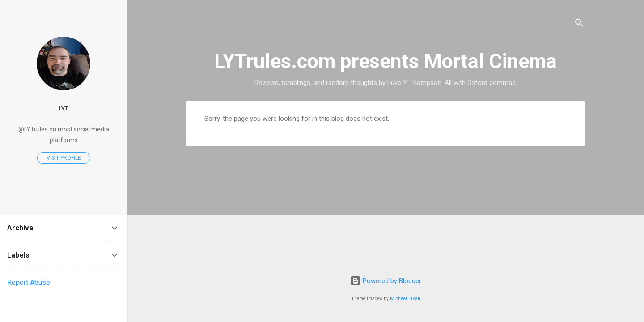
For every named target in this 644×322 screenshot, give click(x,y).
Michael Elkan (405, 299)
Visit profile (64, 158)
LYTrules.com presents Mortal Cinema (386, 61)
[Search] (579, 24)
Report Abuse (29, 282)
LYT (64, 108)
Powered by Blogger (386, 281)
